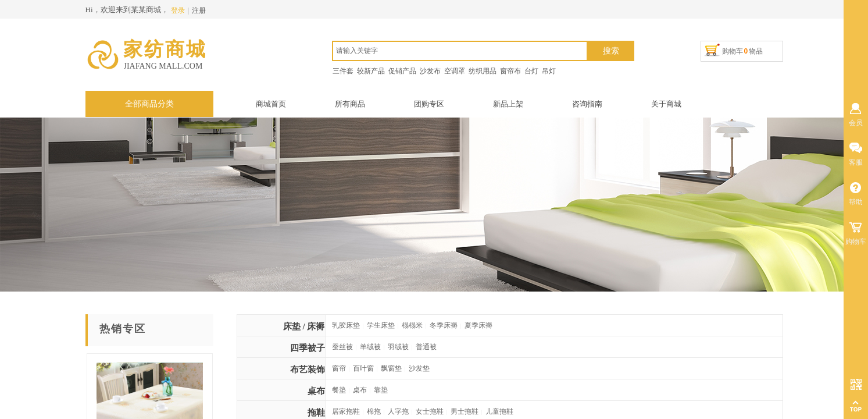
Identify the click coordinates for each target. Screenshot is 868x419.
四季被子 (308, 348)
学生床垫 (381, 325)
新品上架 (508, 104)
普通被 (426, 347)
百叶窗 (363, 368)
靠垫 (381, 390)
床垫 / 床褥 (304, 326)
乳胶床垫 (346, 325)
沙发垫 (419, 368)
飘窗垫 (391, 368)
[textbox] (460, 51)
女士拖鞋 (430, 411)
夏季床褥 (478, 325)
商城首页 (271, 104)
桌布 (316, 391)
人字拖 (398, 411)
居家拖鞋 (346, 411)
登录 (178, 10)
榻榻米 (412, 325)
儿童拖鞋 (499, 411)
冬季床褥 (444, 325)
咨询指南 (587, 104)
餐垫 (339, 390)
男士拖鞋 (465, 411)
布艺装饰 (308, 370)
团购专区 (429, 104)
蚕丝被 (342, 347)
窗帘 (339, 368)
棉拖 (374, 411)
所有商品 (350, 104)
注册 (199, 10)
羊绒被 (370, 347)
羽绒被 (398, 347)
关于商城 (666, 104)
